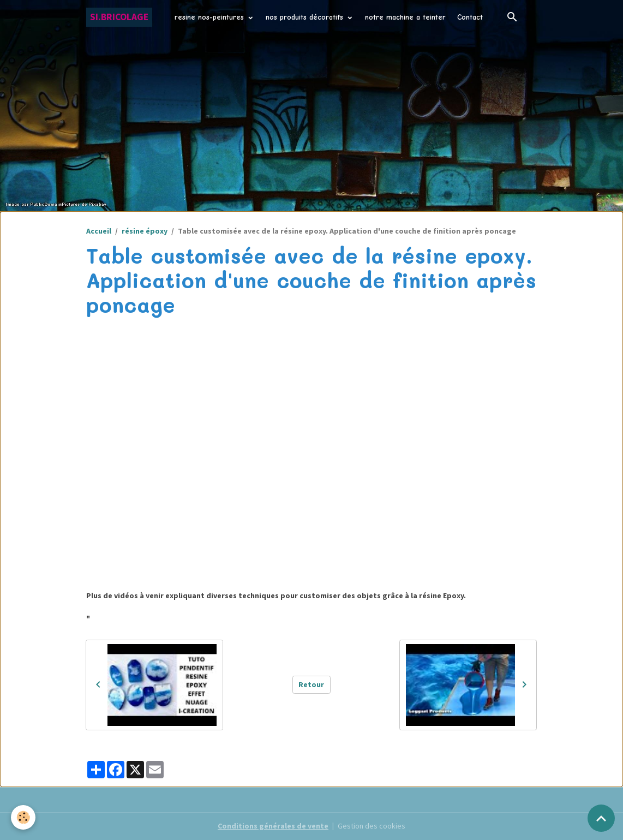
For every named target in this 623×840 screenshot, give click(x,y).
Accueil (99, 231)
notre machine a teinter (405, 17)
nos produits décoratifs (306, 17)
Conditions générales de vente (273, 826)
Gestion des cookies (372, 826)
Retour (311, 684)
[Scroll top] (601, 818)
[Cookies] (23, 817)
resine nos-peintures (211, 17)
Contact (470, 17)
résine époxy (145, 231)
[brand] (119, 17)
